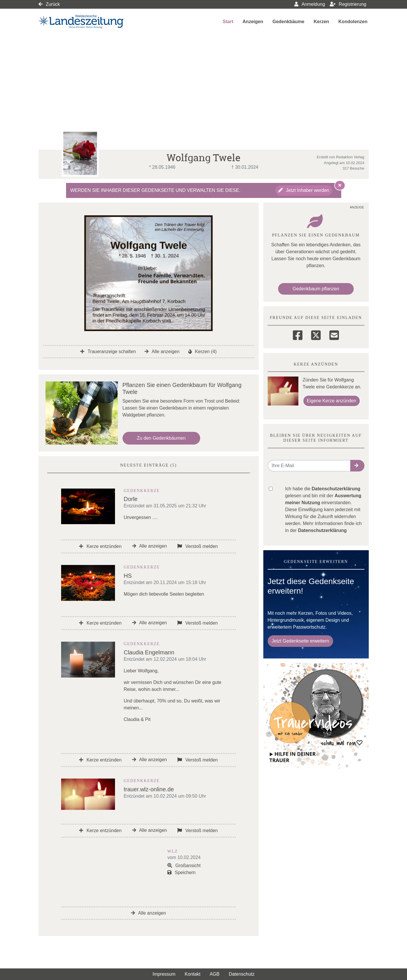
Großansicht (184, 866)
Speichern (182, 872)
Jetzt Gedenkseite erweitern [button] (300, 641)
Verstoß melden (198, 546)
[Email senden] (309, 466)
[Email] (334, 334)
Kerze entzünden (100, 546)
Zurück (49, 4)
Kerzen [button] (321, 22)
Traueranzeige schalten (108, 352)
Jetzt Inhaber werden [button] (304, 190)
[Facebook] (298, 334)
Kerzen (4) (202, 352)
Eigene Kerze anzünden (332, 401)
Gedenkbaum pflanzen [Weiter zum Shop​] (316, 289)
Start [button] (228, 22)
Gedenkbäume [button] (288, 22)
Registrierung (348, 4)
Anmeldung (310, 4)
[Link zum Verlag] (88, 22)
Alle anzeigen (162, 352)
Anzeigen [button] (253, 22)
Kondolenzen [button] (353, 22)
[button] (357, 466)
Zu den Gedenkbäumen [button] (161, 438)
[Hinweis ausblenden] (340, 185)
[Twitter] (316, 334)
